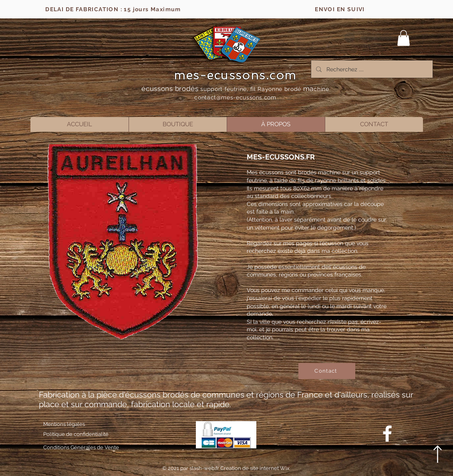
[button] (404, 38)
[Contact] (327, 371)
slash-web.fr (205, 468)
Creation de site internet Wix (255, 468)
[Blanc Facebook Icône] (387, 434)
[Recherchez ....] (371, 69)
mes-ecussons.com (235, 75)
